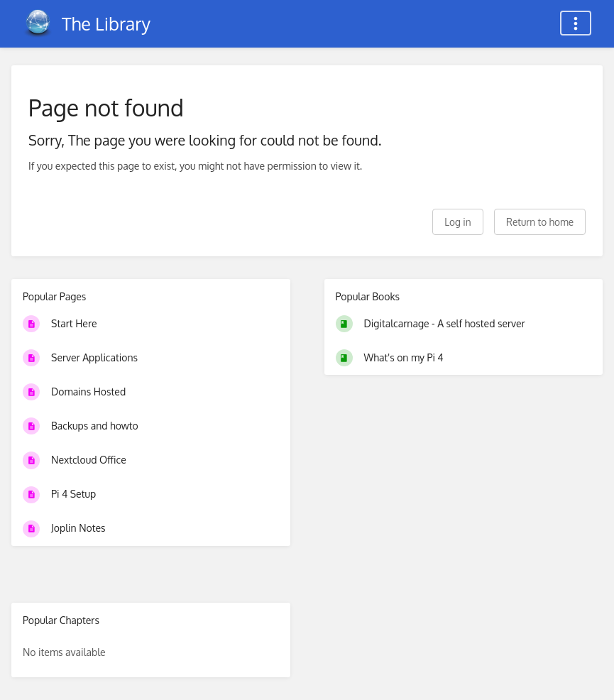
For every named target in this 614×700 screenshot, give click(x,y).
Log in (457, 222)
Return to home (540, 222)
